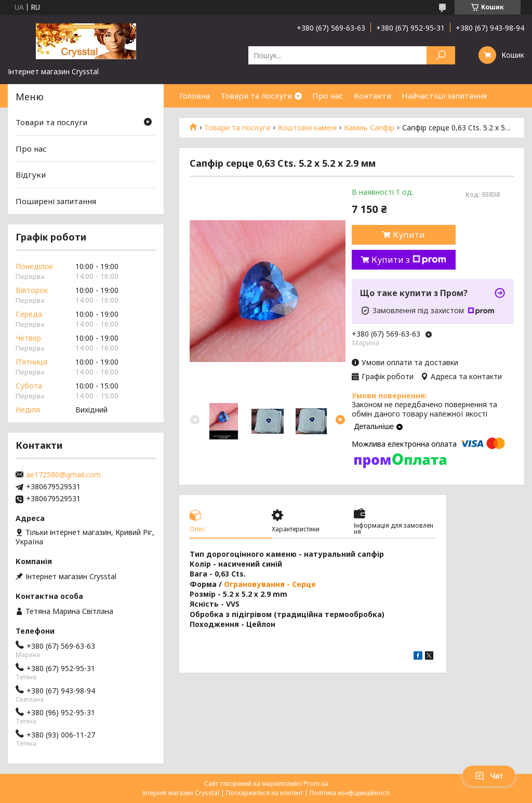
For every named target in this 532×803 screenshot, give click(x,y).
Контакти (373, 96)
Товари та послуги (256, 96)
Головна (195, 96)
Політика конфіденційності (350, 793)
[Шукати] (441, 55)
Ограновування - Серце (270, 584)
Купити (409, 235)
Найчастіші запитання (444, 96)
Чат (489, 776)
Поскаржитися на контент (264, 793)
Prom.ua (316, 784)
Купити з (409, 260)
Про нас (328, 96)
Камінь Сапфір (369, 128)
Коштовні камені (307, 128)
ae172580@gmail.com (63, 475)
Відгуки (31, 175)
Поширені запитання (56, 201)
